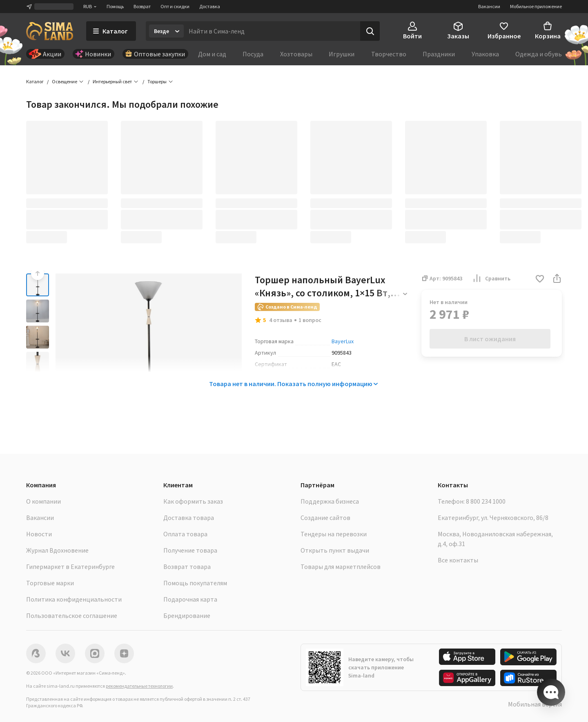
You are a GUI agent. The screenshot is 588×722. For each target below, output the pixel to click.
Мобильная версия (535, 704)
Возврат (142, 6)
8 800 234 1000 (486, 501)
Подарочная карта (190, 599)
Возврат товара (187, 566)
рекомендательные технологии (139, 686)
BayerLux (343, 341)
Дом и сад (212, 54)
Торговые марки (50, 583)
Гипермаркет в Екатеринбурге (70, 566)
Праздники (439, 54)
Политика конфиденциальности (74, 599)
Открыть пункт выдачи (335, 550)
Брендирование (187, 615)
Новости (39, 534)
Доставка (210, 6)
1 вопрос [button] (310, 320)
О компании (43, 501)
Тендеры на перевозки (334, 534)
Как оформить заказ (193, 501)
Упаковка (485, 54)
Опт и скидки (175, 6)
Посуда (253, 54)
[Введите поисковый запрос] (272, 31)
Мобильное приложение (536, 6)
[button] (540, 279)
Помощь (115, 6)
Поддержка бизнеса (330, 501)
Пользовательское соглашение (72, 615)
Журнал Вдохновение (57, 550)
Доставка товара (189, 518)
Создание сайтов (325, 518)
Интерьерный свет (112, 81)
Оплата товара (185, 534)
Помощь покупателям (195, 583)
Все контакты (458, 560)
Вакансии (489, 6)
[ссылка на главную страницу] (50, 31)
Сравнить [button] (491, 278)
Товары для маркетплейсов (341, 566)
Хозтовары (296, 54)
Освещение (65, 81)
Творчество (389, 54)
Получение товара (190, 550)
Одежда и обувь (539, 54)
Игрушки (342, 54)
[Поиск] (370, 31)
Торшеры (157, 81)
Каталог (35, 81)
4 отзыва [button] (281, 320)
